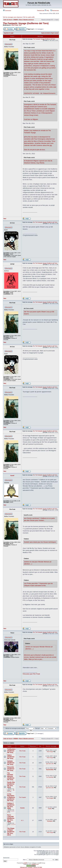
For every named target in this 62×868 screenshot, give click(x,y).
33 (8, 791)
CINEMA (16, 20)
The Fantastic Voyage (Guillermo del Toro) (26, 23)
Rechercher (55, 11)
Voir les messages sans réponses (13, 17)
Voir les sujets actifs (29, 17)
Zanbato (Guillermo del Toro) (11, 763)
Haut (5, 219)
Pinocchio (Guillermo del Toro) (11, 769)
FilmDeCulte (41, 11)
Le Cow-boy (50, 777)
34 (10, 791)
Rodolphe (50, 821)
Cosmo (22, 808)
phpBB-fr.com (35, 864)
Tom (20, 25)
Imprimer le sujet (9, 33)
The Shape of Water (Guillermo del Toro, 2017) (11, 832)
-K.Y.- (22, 820)
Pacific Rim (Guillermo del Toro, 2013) (11, 785)
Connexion (7, 11)
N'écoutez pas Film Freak (31, 674)
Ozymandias (50, 770)
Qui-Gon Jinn (50, 764)
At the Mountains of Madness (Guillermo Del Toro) (11, 797)
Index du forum (8, 20)
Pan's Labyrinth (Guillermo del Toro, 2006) (11, 818)
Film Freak (15, 25)
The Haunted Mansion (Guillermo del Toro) (11, 776)
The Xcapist (22, 797)
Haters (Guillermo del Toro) (11, 757)
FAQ (47, 11)
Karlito (50, 809)
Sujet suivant (55, 33)
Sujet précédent (46, 33)
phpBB (25, 863)
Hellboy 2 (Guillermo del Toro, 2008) (11, 806)
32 (14, 790)
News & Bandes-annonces (27, 20)
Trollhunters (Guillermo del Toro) (11, 751)
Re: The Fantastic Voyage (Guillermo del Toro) (45, 222)
